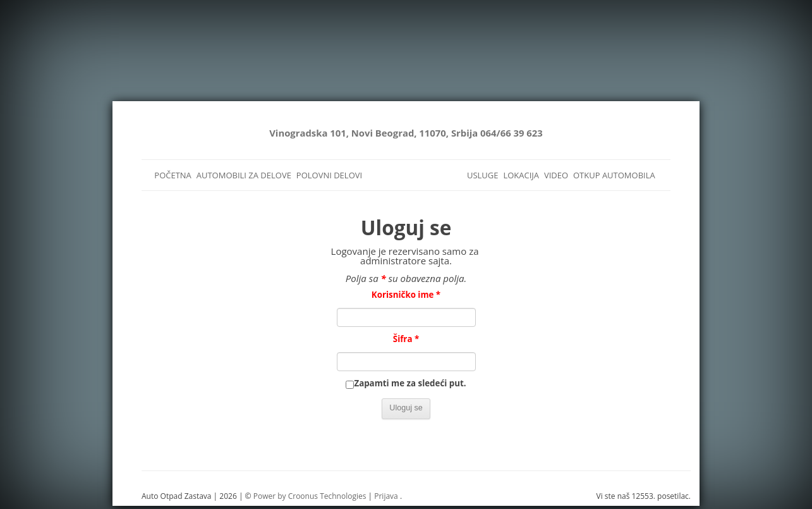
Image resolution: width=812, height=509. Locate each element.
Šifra (406, 339)
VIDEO (556, 175)
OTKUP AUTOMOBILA (614, 175)
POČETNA (173, 175)
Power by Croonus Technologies (310, 496)
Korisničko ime (406, 295)
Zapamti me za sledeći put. (410, 383)
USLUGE (483, 175)
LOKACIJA (521, 175)
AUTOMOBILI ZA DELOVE (244, 175)
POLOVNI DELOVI (329, 175)
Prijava (386, 496)
